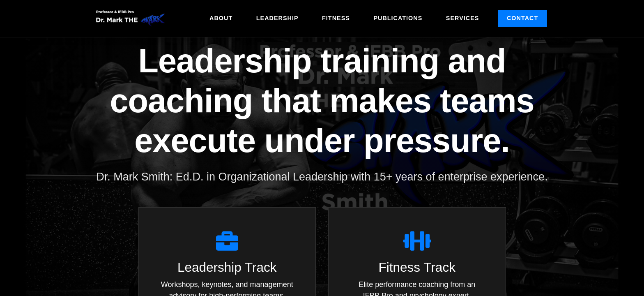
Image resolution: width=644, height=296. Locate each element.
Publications (398, 18)
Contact (522, 18)
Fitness (336, 18)
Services (463, 18)
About (221, 18)
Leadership (277, 18)
